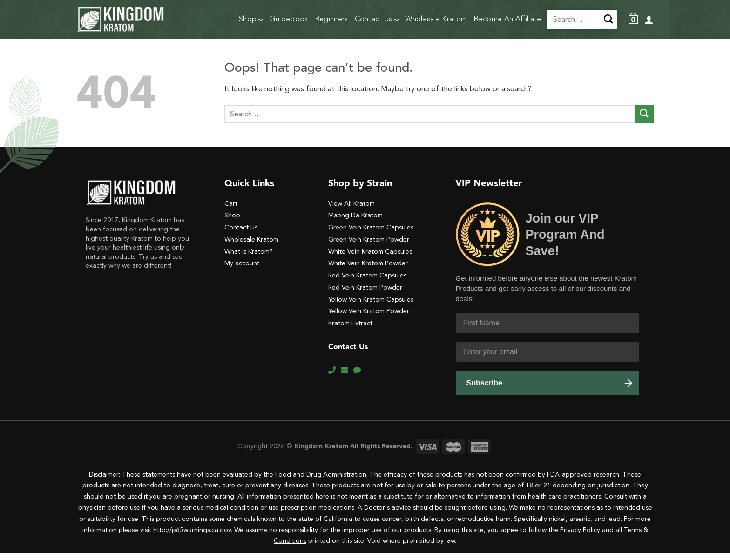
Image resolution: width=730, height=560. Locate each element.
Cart (231, 210)
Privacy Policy (580, 536)
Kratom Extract (350, 330)
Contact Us (377, 20)
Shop (251, 20)
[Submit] (644, 120)
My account (242, 270)
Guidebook (289, 20)
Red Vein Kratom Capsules (367, 282)
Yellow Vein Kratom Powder (369, 318)
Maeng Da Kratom (355, 222)
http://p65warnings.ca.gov (192, 536)
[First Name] (547, 330)
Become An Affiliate (507, 20)
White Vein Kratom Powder (368, 270)
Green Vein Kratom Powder (369, 246)
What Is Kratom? (249, 258)
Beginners (331, 20)
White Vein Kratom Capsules (370, 258)
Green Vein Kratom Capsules (371, 234)
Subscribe (484, 389)
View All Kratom (351, 210)
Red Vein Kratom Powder (365, 294)
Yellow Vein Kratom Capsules (371, 306)
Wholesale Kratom (436, 20)
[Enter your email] (547, 358)
